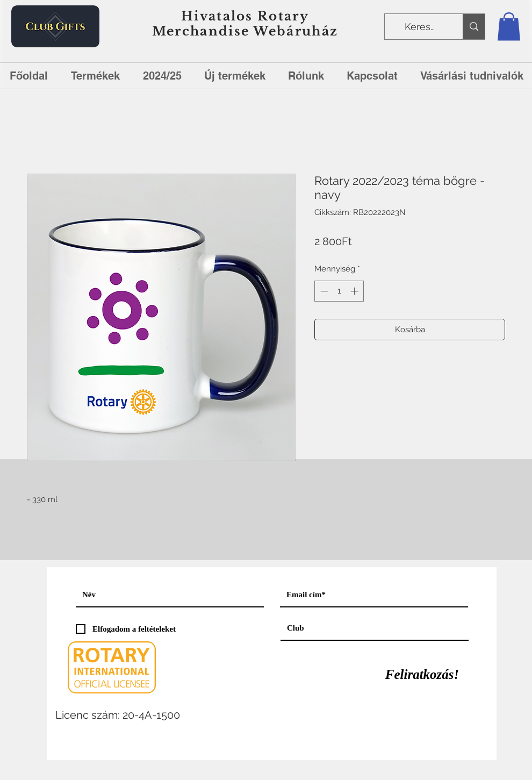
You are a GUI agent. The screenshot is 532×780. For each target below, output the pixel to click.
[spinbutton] (339, 291)
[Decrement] (323, 291)
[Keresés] (422, 27)
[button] (509, 27)
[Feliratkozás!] (422, 674)
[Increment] (355, 291)
